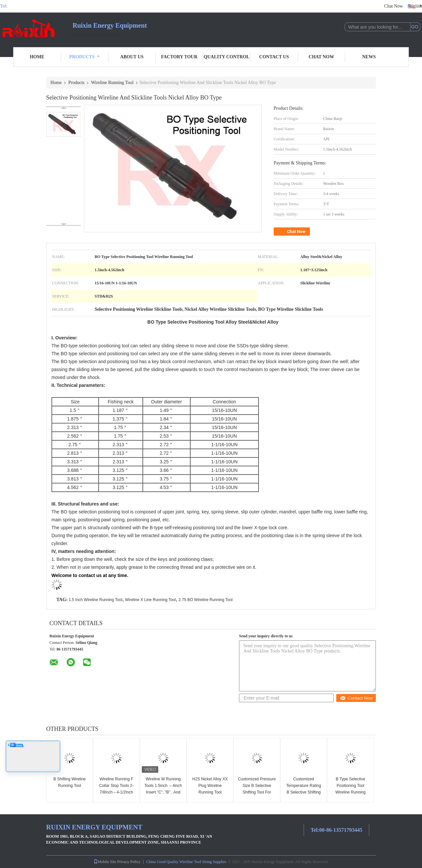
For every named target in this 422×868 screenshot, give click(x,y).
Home (37, 57)
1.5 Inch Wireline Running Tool (95, 600)
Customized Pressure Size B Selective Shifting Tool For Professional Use (257, 789)
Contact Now (356, 698)
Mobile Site (105, 862)
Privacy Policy (129, 862)
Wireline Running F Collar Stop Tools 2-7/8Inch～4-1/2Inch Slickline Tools (117, 789)
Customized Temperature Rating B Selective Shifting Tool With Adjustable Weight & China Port (304, 792)
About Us (132, 57)
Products (84, 57)
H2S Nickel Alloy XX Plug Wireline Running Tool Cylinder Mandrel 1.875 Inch (210, 792)
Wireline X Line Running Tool (150, 600)
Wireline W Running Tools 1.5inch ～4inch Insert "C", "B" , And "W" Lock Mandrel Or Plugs (163, 792)
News (369, 57)
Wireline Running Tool (112, 83)
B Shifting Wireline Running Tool (70, 782)
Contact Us (274, 57)
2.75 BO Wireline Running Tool (205, 600)
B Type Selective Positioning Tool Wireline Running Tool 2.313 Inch (350, 789)
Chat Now (393, 6)
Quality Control (227, 57)
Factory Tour (179, 57)
